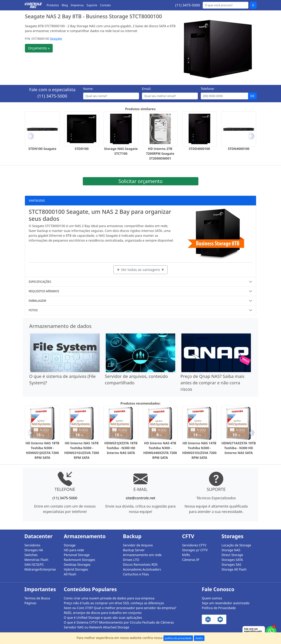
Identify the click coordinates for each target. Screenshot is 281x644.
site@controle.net (140, 498)
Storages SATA (232, 560)
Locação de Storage (236, 545)
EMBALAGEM (37, 301)
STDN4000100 (239, 149)
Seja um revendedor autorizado (226, 603)
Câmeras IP (191, 560)
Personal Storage (77, 555)
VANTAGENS (37, 201)
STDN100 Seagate (42, 149)
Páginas (30, 603)
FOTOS (33, 310)
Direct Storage (232, 555)
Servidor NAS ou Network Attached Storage (97, 627)
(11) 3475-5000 (188, 5)
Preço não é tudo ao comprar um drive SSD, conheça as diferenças (114, 603)
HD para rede (74, 550)
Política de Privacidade (219, 608)
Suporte (92, 5)
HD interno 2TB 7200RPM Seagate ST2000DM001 (160, 153)
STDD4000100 (199, 149)
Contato (105, 5)
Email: (147, 89)
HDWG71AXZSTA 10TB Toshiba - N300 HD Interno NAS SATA (239, 448)
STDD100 (82, 149)
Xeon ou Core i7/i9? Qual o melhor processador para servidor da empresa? (120, 608)
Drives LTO (131, 560)
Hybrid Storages (76, 569)
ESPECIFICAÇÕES (40, 282)
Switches (31, 555)
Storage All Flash (234, 569)
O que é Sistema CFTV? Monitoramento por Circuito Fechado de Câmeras (119, 622)
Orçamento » (39, 48)
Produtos (53, 5)
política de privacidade (178, 638)
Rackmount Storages (79, 560)
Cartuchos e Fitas (136, 574)
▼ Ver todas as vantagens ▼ (140, 270)
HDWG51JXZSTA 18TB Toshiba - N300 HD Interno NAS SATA (121, 448)
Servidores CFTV (194, 545)
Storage (70, 545)
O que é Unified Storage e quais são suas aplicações (103, 617)
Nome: (88, 89)
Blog (65, 5)
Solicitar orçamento (140, 181)
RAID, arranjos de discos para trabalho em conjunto (103, 613)
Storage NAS (231, 550)
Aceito (199, 638)
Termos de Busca (37, 598)
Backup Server (134, 550)
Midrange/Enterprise (40, 569)
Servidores (32, 545)
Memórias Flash (36, 560)
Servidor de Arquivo (138, 545)
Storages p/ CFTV (195, 550)
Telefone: (208, 89)
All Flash (70, 574)
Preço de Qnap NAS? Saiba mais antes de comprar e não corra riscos (212, 383)
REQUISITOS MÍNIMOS (44, 291)
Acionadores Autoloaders (142, 569)
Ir (253, 5)
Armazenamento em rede (142, 555)
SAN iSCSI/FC (34, 564)
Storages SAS (231, 564)
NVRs (186, 555)
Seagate (56, 39)
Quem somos (212, 598)
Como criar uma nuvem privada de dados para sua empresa (109, 598)
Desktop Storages (77, 564)
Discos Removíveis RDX (140, 564)
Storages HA (34, 550)
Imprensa (77, 5)
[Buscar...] (226, 5)
